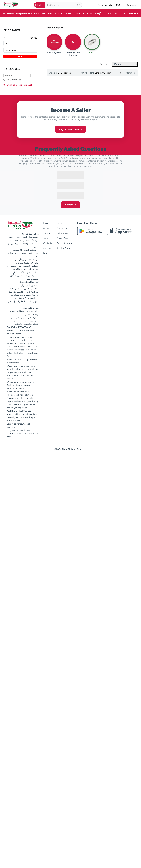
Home (29, 13)
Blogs (46, 253)
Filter (20, 56)
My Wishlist (105, 5)
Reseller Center (64, 248)
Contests (58, 13)
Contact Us (71, 205)
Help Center (92, 13)
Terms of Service (65, 243)
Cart (119, 5)
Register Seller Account (70, 129)
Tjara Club (79, 13)
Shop (36, 13)
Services (68, 13)
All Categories (14, 80)
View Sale (133, 13)
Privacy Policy (63, 238)
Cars (43, 13)
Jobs (49, 13)
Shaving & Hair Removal (19, 85)
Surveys (47, 248)
